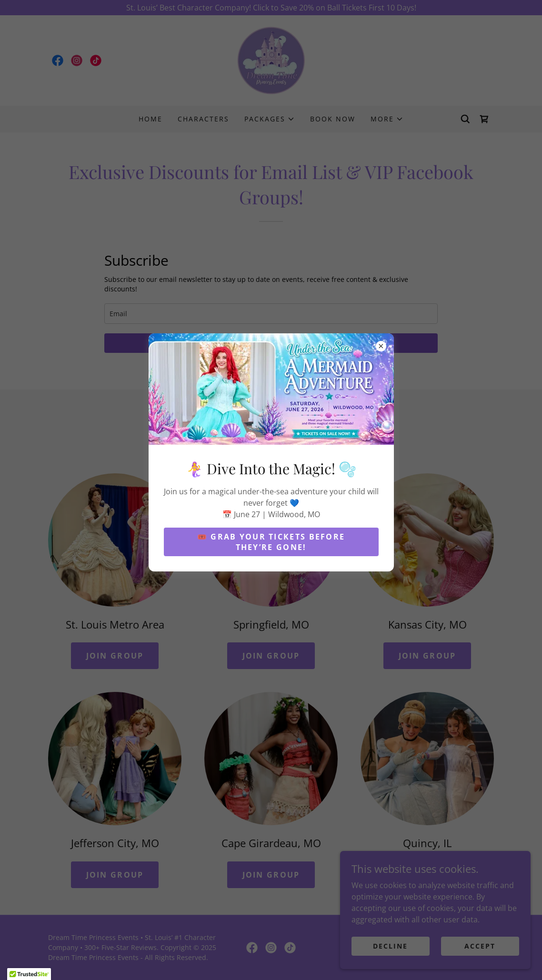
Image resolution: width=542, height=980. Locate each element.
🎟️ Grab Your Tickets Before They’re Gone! (271, 542)
